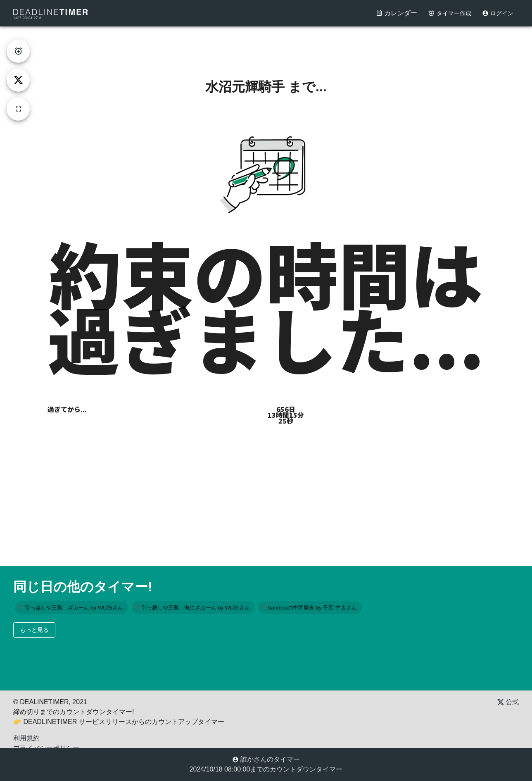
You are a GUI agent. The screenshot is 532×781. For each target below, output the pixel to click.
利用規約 (26, 738)
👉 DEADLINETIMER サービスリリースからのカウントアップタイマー (119, 722)
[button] (71, 607)
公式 (508, 702)
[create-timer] (18, 51)
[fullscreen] (18, 109)
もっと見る (34, 630)
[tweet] (18, 80)
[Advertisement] (266, 45)
